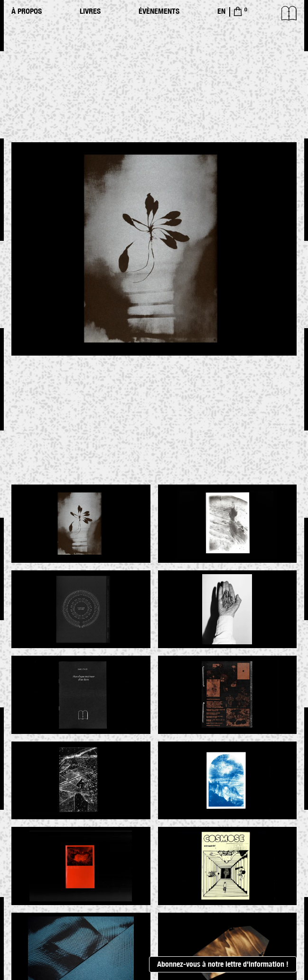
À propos (27, 11)
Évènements (159, 11)
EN (221, 11)
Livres (90, 11)
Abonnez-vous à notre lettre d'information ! (223, 964)
